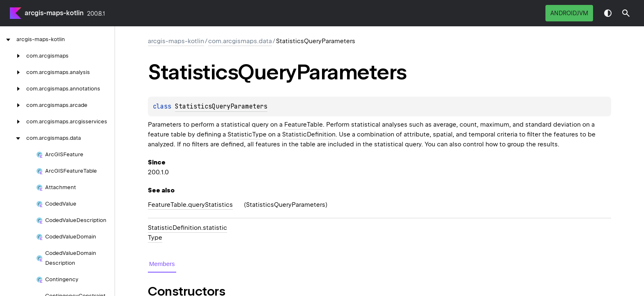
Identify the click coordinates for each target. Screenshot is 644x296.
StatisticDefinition (309, 134)
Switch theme (608, 13)
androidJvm (569, 13)
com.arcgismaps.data (240, 41)
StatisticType (247, 134)
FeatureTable (304, 125)
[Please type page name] (626, 13)
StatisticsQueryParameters (221, 106)
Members (162, 264)
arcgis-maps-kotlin (54, 13)
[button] (626, 13)
